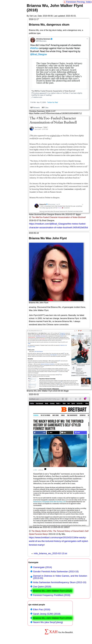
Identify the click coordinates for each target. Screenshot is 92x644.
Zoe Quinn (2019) (42, 587)
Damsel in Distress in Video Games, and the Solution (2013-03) (60, 577)
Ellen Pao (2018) (42, 609)
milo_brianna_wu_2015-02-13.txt (50, 553)
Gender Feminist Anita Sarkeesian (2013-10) (56, 571)
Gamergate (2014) (42, 567)
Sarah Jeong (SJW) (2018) (47, 614)
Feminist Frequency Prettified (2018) (52, 595)
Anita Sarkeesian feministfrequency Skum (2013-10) (60, 582)
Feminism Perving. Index (79, 2)
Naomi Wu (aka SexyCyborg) (48, 622)
